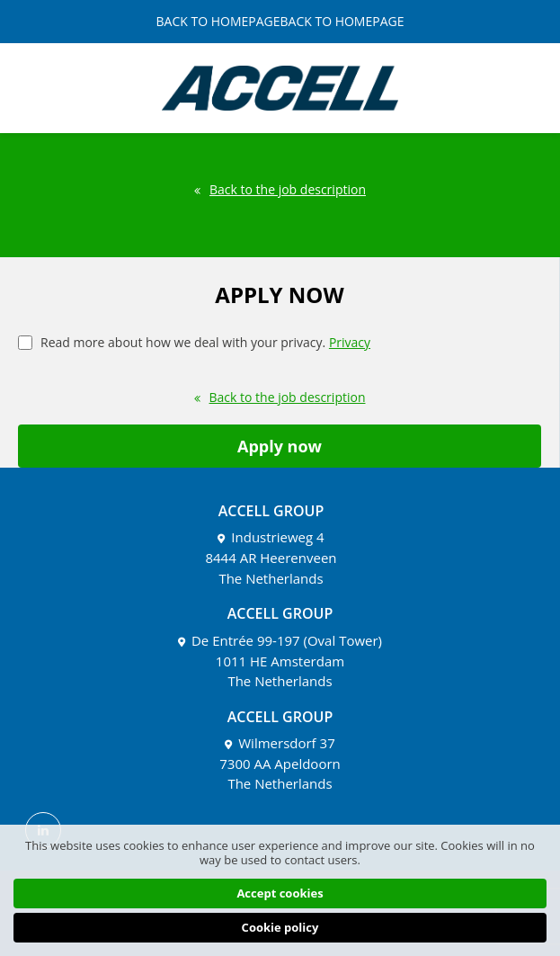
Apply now (280, 446)
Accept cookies (280, 893)
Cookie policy (280, 927)
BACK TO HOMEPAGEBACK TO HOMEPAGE (280, 22)
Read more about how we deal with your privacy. (194, 341)
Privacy (350, 342)
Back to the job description (280, 189)
